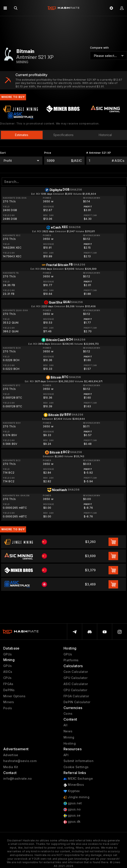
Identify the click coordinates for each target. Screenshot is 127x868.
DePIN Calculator (77, 702)
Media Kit (11, 767)
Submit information (79, 761)
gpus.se (72, 816)
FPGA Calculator (76, 696)
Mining (69, 737)
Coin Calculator (76, 672)
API (66, 755)
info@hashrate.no (18, 779)
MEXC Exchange (78, 779)
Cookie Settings (76, 767)
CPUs (7, 678)
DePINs (9, 690)
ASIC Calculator (76, 684)
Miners (9, 702)
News (68, 731)
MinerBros (74, 785)
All (65, 725)
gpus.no (72, 809)
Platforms (71, 660)
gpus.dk (72, 822)
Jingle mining (76, 797)
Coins (68, 714)
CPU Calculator (75, 690)
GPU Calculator (75, 678)
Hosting (70, 744)
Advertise (11, 755)
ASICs (8, 672)
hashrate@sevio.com (20, 761)
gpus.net (73, 803)
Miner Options (14, 696)
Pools (8, 708)
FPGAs (8, 684)
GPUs (8, 654)
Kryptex (72, 791)
